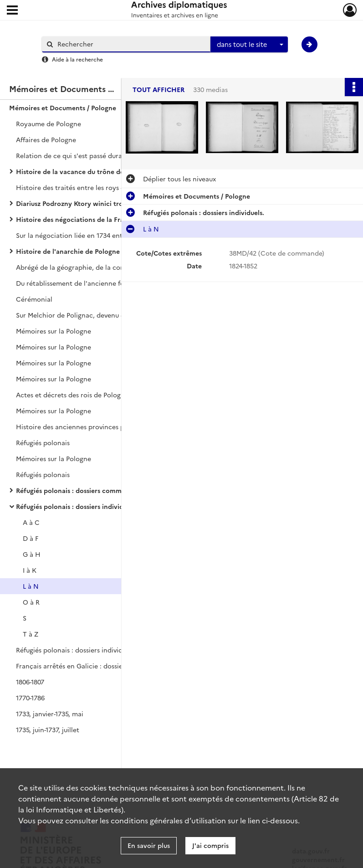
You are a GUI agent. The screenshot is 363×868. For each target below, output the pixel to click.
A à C (31, 522)
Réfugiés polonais (43, 442)
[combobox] (249, 45)
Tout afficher (158, 90)
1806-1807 (30, 682)
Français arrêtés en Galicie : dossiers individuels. (90, 666)
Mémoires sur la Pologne (54, 331)
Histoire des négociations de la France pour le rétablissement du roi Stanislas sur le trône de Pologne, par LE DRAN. (107, 219)
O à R (31, 602)
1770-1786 (30, 698)
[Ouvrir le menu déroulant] (12, 11)
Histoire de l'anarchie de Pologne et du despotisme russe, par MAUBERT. (107, 251)
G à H (32, 554)
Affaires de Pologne (46, 139)
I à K (30, 570)
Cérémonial (34, 299)
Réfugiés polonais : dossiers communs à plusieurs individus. (107, 490)
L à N (31, 586)
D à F (31, 538)
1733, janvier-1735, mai (50, 714)
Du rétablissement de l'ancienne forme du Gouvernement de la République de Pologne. (107, 283)
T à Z (31, 634)
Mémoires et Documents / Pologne (63, 108)
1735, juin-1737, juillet (48, 729)
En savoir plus (149, 845)
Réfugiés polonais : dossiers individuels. (77, 506)
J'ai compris (210, 845)
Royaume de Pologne (49, 123)
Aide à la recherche (77, 59)
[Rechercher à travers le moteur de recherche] (131, 44)
